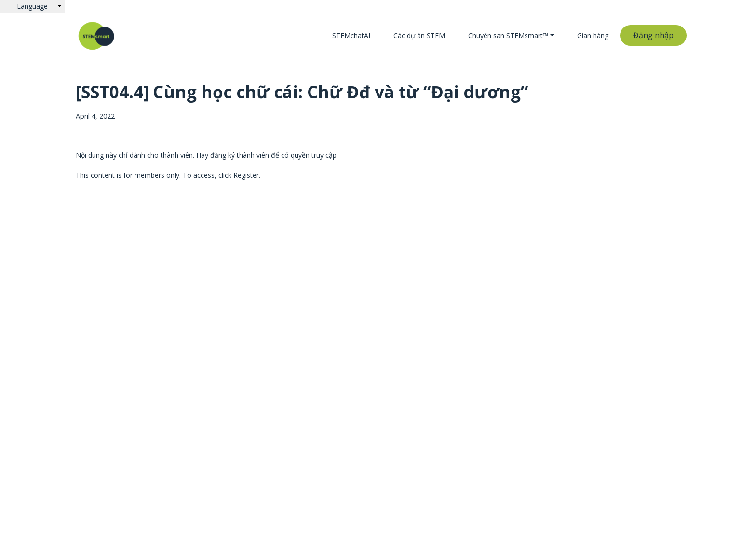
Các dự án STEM (419, 35)
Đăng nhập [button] (653, 35)
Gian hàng (593, 35)
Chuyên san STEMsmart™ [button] (508, 35)
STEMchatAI (351, 35)
